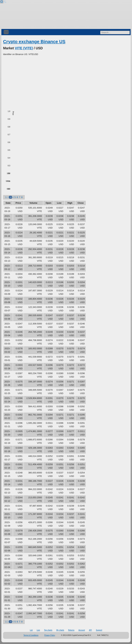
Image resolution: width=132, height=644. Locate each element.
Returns (71, 630)
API (90, 630)
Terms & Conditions (31, 635)
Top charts (48, 630)
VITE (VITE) (24, 48)
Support (99, 630)
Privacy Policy (50, 635)
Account (82, 630)
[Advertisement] (66, 82)
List (31, 630)
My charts (60, 630)
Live (38, 630)
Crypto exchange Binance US (34, 42)
